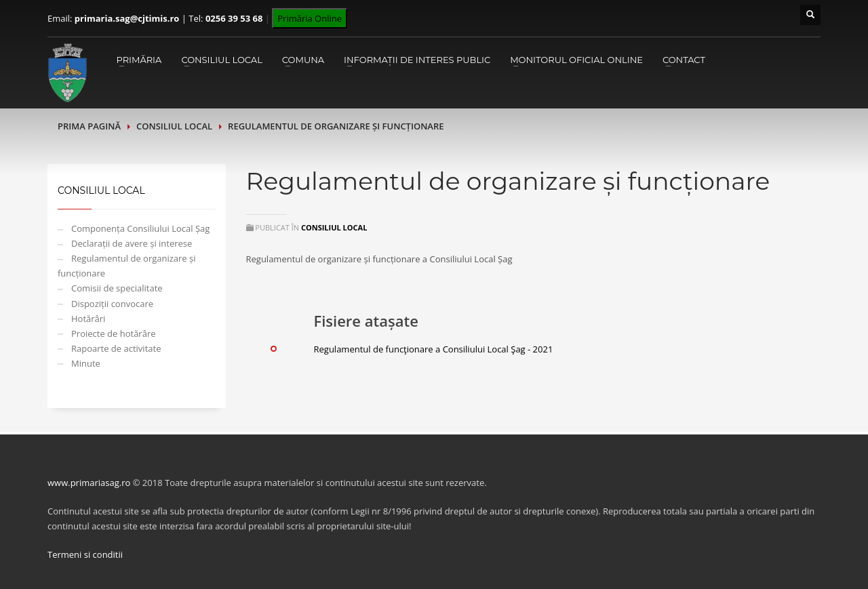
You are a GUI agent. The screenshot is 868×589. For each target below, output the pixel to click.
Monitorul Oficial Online (576, 60)
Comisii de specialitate (117, 288)
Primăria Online (310, 18)
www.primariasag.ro (89, 483)
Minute (86, 363)
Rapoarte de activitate (116, 348)
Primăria (139, 60)
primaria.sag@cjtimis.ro (127, 18)
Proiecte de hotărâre (114, 333)
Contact (684, 60)
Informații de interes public (417, 60)
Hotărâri (88, 319)
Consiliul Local (221, 60)
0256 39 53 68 (234, 18)
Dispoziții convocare (112, 304)
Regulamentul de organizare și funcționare (127, 266)
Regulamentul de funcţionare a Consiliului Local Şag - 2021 (434, 349)
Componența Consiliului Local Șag (140, 228)
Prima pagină (89, 126)
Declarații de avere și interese (132, 243)
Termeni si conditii (85, 554)
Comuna (303, 60)
